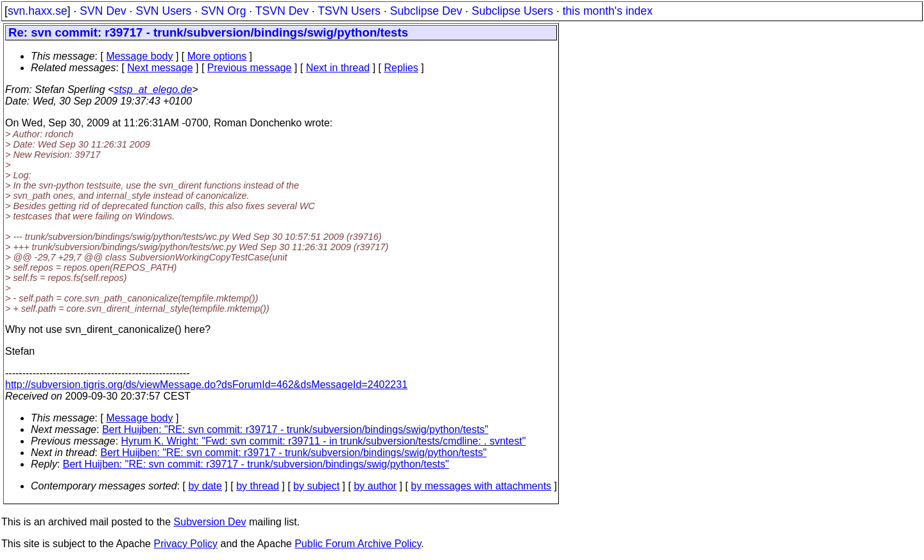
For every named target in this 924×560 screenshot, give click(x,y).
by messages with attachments (481, 486)
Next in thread (338, 68)
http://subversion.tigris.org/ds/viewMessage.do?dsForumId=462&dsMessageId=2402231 (206, 385)
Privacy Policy (185, 544)
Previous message (250, 68)
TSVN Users (349, 11)
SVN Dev (103, 11)
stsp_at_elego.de (153, 89)
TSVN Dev (282, 11)
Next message (160, 68)
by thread (258, 486)
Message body (139, 56)
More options (217, 56)
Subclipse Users (512, 11)
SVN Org (223, 11)
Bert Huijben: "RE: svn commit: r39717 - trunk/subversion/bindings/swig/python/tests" (295, 429)
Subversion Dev (210, 522)
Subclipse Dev (426, 11)
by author (375, 486)
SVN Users (163, 11)
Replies (401, 68)
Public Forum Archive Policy (358, 544)
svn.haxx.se (38, 11)
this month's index (608, 11)
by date (205, 486)
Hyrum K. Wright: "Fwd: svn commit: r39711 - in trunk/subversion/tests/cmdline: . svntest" (324, 441)
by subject (316, 486)
